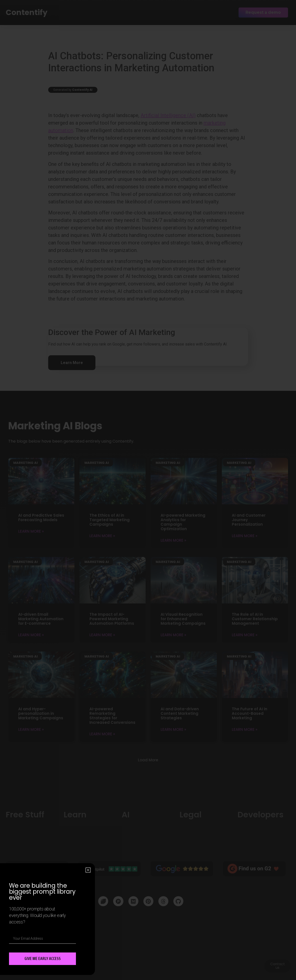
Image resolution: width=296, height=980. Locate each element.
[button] (88, 870)
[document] (148, 490)
